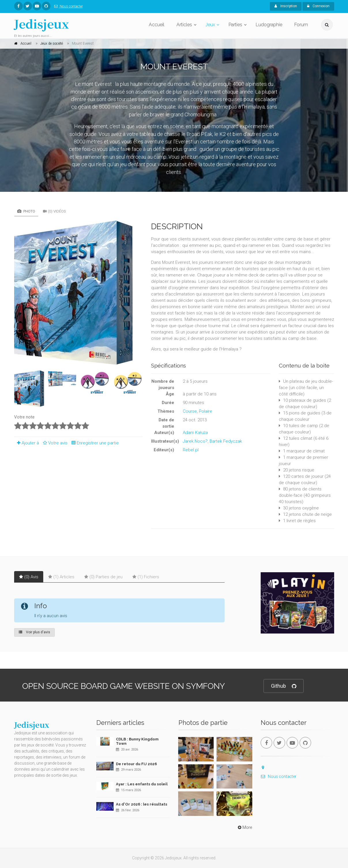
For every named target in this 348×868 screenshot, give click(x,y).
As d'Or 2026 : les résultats (142, 804)
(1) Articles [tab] (61, 577)
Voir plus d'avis (34, 632)
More (244, 827)
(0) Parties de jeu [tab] (103, 577)
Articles (184, 25)
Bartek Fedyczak (226, 441)
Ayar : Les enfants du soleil (142, 784)
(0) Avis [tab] (29, 577)
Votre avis (54, 443)
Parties (235, 25)
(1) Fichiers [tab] (146, 577)
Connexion (318, 6)
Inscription (286, 6)
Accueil (157, 25)
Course (190, 411)
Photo (26, 211)
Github (284, 686)
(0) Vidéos (54, 211)
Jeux (210, 25)
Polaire (206, 411)
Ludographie (269, 25)
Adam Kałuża (195, 433)
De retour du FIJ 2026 (136, 764)
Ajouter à (27, 443)
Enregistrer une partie (94, 443)
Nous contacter (67, 6)
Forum (301, 25)
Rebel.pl (191, 450)
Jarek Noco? (195, 441)
